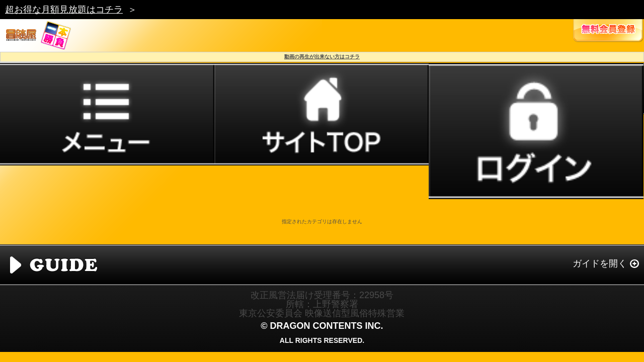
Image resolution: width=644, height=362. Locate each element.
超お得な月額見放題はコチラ (64, 10)
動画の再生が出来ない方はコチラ (322, 57)
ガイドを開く (600, 263)
